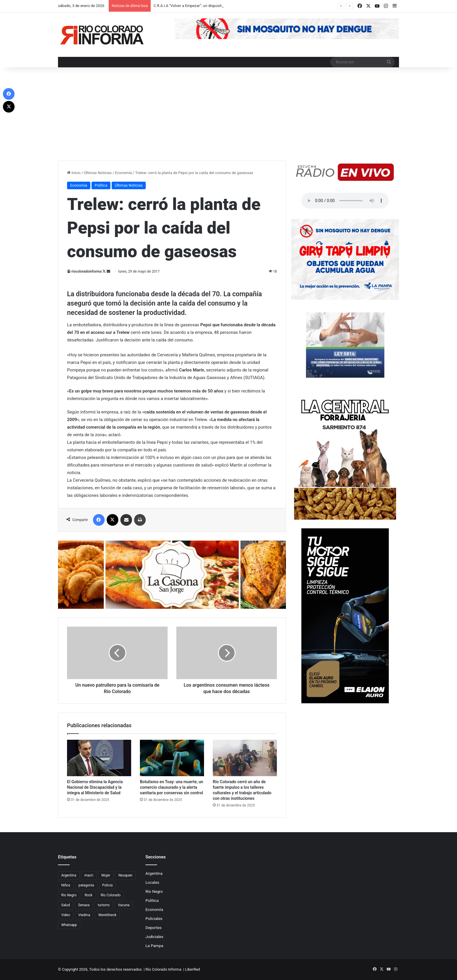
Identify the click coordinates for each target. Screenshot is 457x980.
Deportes (153, 928)
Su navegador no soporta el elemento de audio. (345, 201)
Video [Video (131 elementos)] (66, 915)
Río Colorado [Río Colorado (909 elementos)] (111, 895)
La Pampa (154, 946)
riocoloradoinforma (86, 271)
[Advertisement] (228, 117)
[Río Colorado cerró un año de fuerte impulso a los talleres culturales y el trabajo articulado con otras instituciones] (245, 758)
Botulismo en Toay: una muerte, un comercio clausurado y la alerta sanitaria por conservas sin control (172, 787)
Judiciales (154, 937)
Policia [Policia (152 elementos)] (108, 885)
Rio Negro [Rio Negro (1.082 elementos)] (69, 895)
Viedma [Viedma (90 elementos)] (84, 915)
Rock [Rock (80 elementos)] (89, 895)
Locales (152, 882)
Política (101, 185)
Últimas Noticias (98, 173)
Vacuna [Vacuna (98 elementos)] (124, 905)
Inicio (74, 173)
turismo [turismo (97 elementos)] (104, 905)
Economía (124, 173)
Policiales (154, 918)
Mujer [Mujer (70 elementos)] (106, 875)
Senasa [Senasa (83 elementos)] (84, 905)
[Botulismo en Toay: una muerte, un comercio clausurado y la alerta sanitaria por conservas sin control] (172, 758)
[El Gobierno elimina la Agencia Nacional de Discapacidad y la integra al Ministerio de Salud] (99, 758)
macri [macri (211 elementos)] (89, 875)
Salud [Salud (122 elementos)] (66, 905)
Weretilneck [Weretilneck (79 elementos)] (107, 915)
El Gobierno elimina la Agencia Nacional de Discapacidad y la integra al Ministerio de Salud (95, 787)
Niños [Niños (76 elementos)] (66, 885)
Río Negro (154, 891)
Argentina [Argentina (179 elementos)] (69, 875)
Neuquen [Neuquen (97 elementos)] (125, 875)
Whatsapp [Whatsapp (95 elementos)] (69, 925)
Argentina (154, 873)
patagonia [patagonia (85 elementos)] (86, 885)
